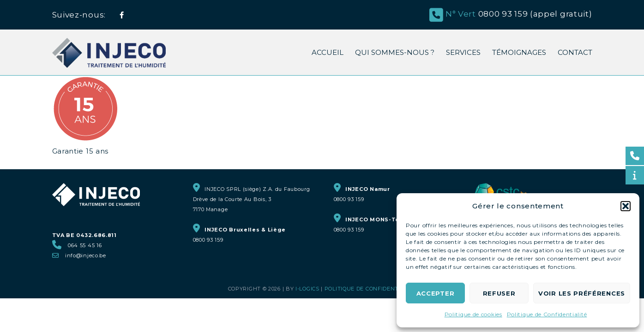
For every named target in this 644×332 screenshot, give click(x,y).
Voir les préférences (582, 293)
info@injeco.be (86, 255)
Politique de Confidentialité (547, 314)
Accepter (436, 293)
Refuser (499, 293)
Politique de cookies (473, 314)
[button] (626, 206)
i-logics (307, 289)
